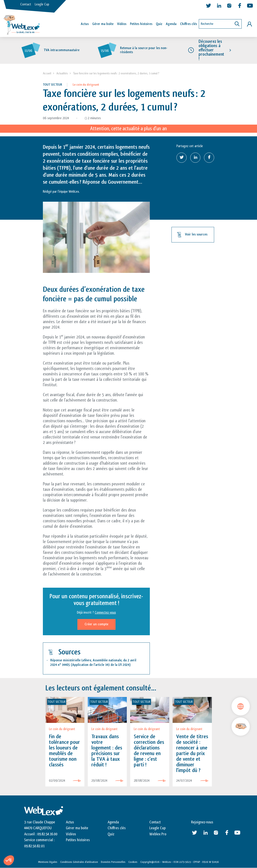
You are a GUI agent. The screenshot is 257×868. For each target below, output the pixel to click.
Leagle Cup (42, 4)
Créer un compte (96, 624)
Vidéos (122, 24)
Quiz (159, 24)
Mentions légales (48, 862)
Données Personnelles (113, 862)
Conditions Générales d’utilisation (79, 862)
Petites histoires (141, 24)
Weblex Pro (158, 834)
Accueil (47, 73)
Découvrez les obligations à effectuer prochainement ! (211, 50)
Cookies (133, 862)
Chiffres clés (189, 24)
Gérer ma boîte (103, 24)
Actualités (62, 73)
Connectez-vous (105, 613)
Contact (26, 4)
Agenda (171, 24)
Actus (85, 24)
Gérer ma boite (77, 828)
